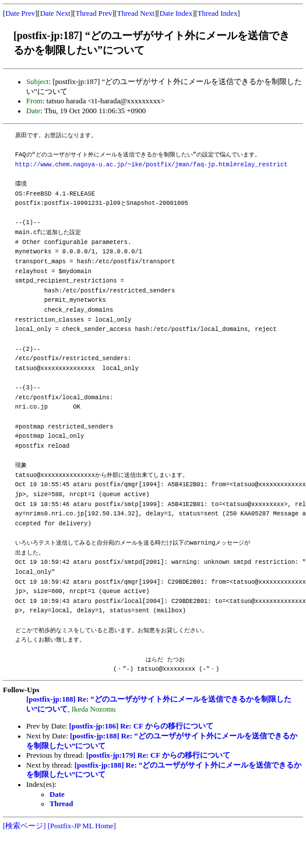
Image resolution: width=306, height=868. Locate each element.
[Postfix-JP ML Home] (82, 826)
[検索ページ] (24, 826)
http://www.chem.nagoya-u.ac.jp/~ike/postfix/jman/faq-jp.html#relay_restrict (152, 165)
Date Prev (20, 13)
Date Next (55, 13)
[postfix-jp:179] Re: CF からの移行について (158, 755)
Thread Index (218, 13)
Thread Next (136, 13)
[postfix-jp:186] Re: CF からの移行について (141, 726)
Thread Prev (94, 13)
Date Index (176, 13)
